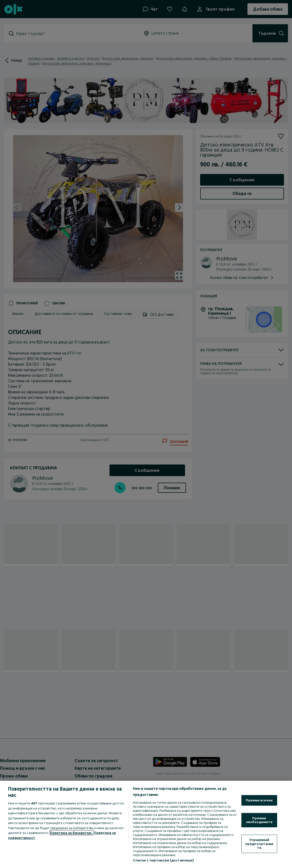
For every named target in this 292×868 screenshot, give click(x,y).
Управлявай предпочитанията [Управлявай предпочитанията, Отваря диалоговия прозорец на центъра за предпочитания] (259, 844)
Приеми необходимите (259, 820)
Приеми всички (259, 800)
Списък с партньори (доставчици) (163, 860)
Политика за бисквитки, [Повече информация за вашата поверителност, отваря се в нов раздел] (71, 833)
